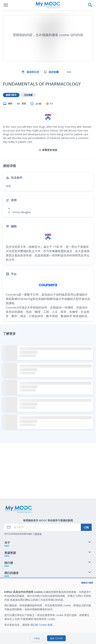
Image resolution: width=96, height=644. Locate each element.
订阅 (86, 527)
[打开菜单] (6, 5)
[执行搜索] (90, 5)
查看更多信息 (48, 150)
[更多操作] (69, 72)
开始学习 (48, 638)
